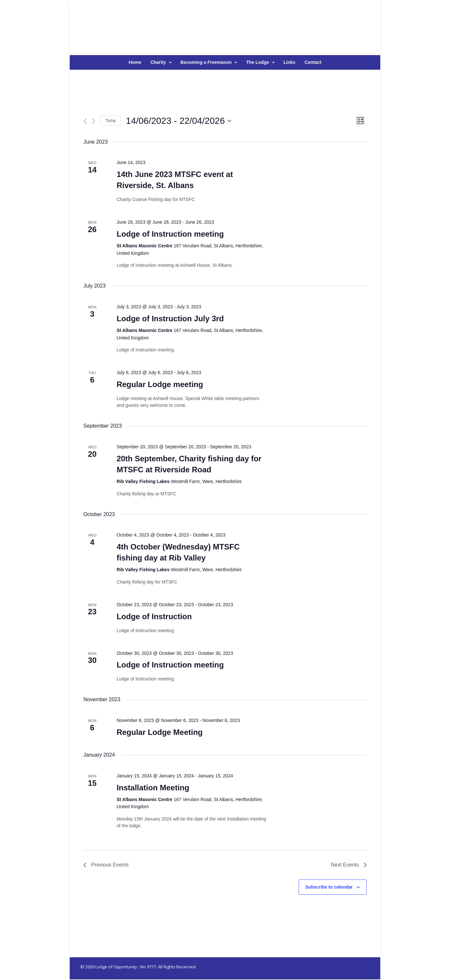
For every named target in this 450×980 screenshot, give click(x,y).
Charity (158, 63)
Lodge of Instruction (154, 617)
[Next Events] (94, 121)
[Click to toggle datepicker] (178, 121)
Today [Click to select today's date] (111, 121)
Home (135, 63)
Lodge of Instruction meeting (170, 234)
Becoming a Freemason (206, 63)
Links (290, 63)
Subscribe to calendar (329, 887)
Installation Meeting (153, 788)
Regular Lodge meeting (160, 385)
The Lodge (258, 63)
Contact (313, 63)
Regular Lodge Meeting (159, 732)
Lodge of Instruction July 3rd (170, 319)
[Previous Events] (85, 121)
